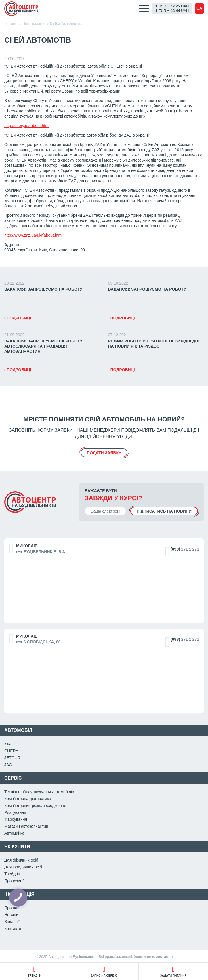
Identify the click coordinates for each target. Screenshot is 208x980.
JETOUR (12, 758)
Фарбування (16, 819)
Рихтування (15, 812)
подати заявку (104, 453)
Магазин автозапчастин (26, 826)
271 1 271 (185, 549)
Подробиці (18, 318)
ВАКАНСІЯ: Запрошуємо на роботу (43, 289)
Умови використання (153, 957)
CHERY (11, 751)
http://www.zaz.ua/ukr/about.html (33, 235)
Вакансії (12, 922)
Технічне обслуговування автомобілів (39, 792)
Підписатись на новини (164, 511)
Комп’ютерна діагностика (28, 799)
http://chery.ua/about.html (27, 126)
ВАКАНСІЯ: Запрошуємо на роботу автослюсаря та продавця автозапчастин (43, 346)
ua (199, 8)
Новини (11, 915)
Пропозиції (14, 881)
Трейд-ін (12, 874)
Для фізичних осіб (21, 860)
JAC (8, 765)
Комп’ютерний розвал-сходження (35, 806)
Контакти (13, 929)
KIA (8, 744)
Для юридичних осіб (23, 867)
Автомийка (14, 833)
